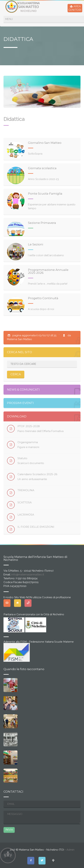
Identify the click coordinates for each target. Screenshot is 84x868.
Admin (70, 850)
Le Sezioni (36, 244)
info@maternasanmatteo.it (28, 575)
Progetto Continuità (43, 298)
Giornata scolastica (42, 168)
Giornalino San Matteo (45, 143)
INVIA (9, 830)
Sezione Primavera (42, 223)
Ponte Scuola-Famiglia (45, 194)
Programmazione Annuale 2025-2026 (48, 271)
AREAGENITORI (75, 8)
